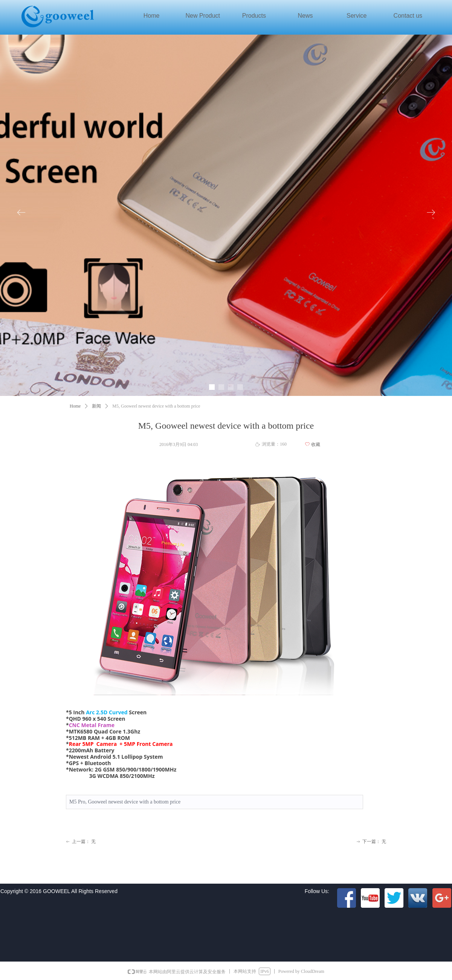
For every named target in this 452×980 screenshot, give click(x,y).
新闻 (96, 406)
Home (75, 406)
